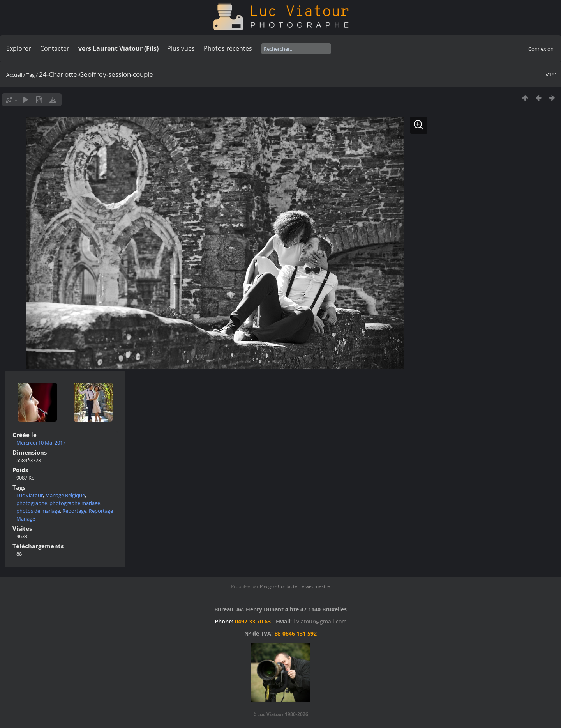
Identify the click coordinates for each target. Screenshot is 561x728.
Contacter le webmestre (304, 586)
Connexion (541, 49)
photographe (32, 503)
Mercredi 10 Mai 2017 (41, 443)
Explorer (19, 48)
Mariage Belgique (65, 495)
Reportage (74, 511)
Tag (31, 75)
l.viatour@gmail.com (320, 621)
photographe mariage (75, 503)
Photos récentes (228, 48)
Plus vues (181, 48)
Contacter (55, 48)
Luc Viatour (30, 495)
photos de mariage (38, 511)
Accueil (14, 75)
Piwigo (267, 586)
